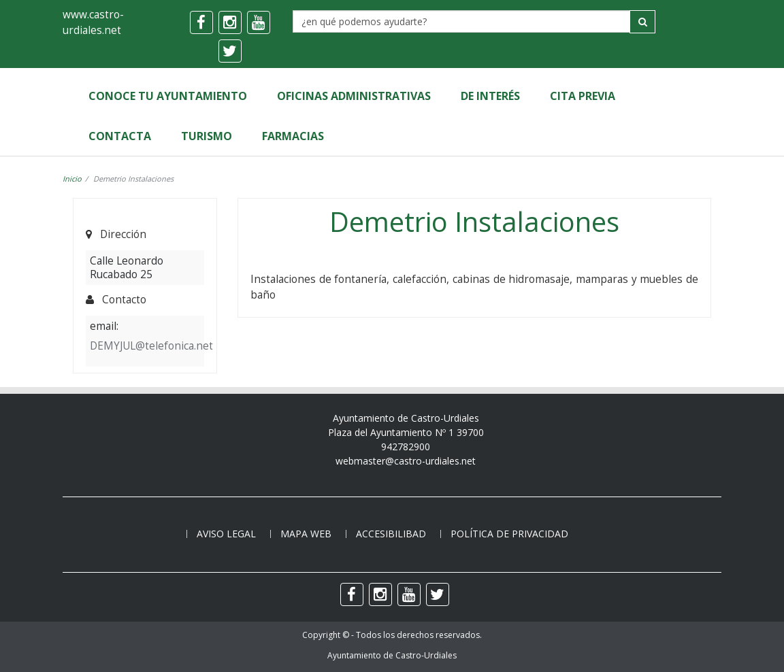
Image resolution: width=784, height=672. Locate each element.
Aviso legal (226, 534)
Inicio (72, 179)
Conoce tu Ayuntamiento (168, 96)
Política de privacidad (509, 534)
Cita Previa (583, 96)
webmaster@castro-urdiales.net (406, 461)
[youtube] (259, 22)
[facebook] (201, 22)
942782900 (406, 447)
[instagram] (230, 22)
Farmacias (293, 136)
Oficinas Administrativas (354, 96)
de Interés (490, 96)
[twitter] (230, 51)
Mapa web (306, 534)
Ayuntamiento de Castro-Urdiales (392, 655)
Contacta (120, 136)
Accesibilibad (391, 534)
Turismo (207, 136)
